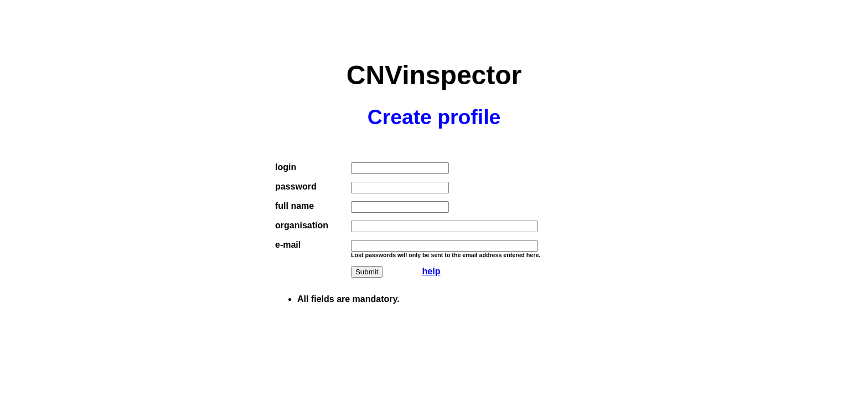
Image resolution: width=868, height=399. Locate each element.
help (432, 271)
